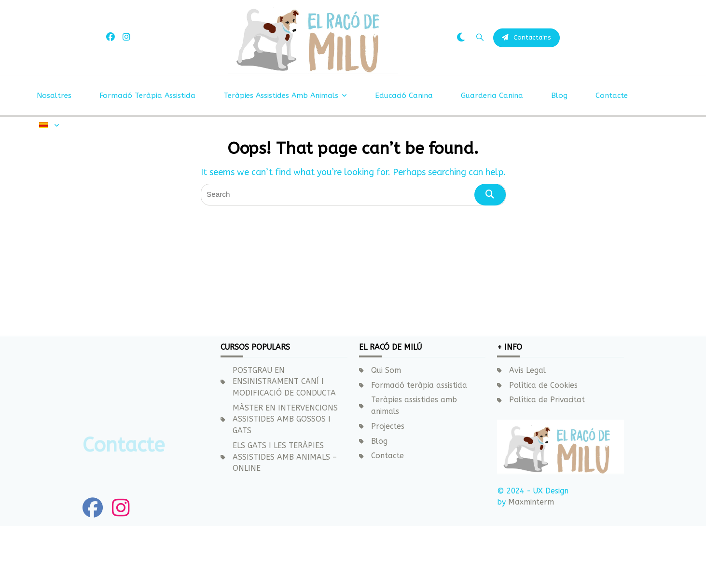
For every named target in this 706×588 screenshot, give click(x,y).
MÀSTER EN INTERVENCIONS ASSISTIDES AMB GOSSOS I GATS (285, 419)
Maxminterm (530, 502)
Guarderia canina (492, 147)
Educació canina (404, 147)
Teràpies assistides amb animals (285, 147)
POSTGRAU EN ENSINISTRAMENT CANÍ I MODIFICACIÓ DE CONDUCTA (284, 382)
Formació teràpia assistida (147, 147)
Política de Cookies (543, 385)
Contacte (612, 147)
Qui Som (386, 370)
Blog (559, 147)
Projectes (388, 426)
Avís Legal (527, 370)
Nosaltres (54, 147)
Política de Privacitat (547, 400)
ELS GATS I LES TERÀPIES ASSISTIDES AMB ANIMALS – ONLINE (285, 457)
